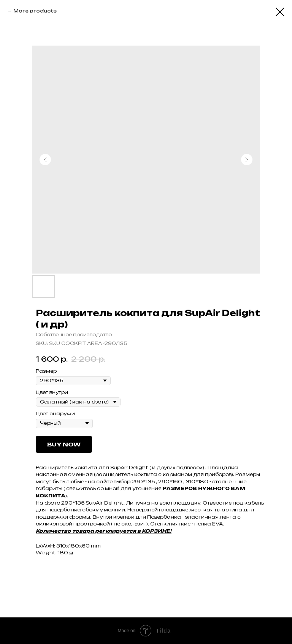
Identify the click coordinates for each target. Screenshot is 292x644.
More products (35, 11)
